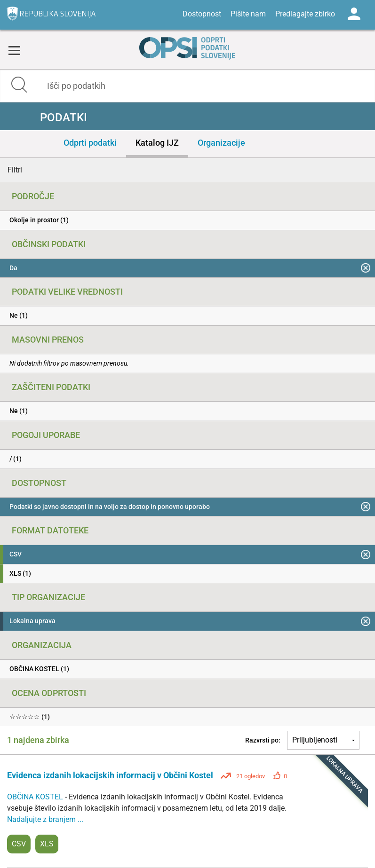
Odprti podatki (90, 143)
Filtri (15, 170)
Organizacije (221, 143)
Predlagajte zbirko (305, 14)
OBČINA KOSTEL (36, 797)
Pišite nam (248, 14)
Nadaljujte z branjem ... (45, 819)
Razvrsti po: (263, 740)
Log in (354, 14)
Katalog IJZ (157, 143)
